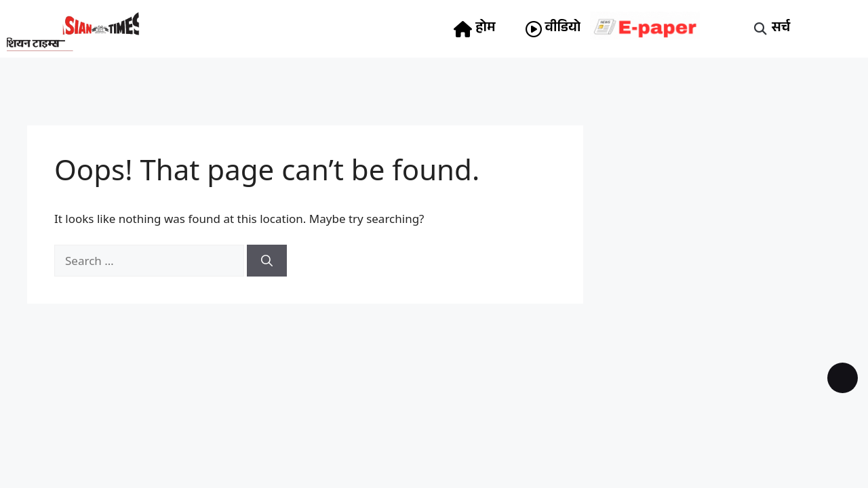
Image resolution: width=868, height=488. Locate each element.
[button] (761, 29)
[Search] (267, 261)
